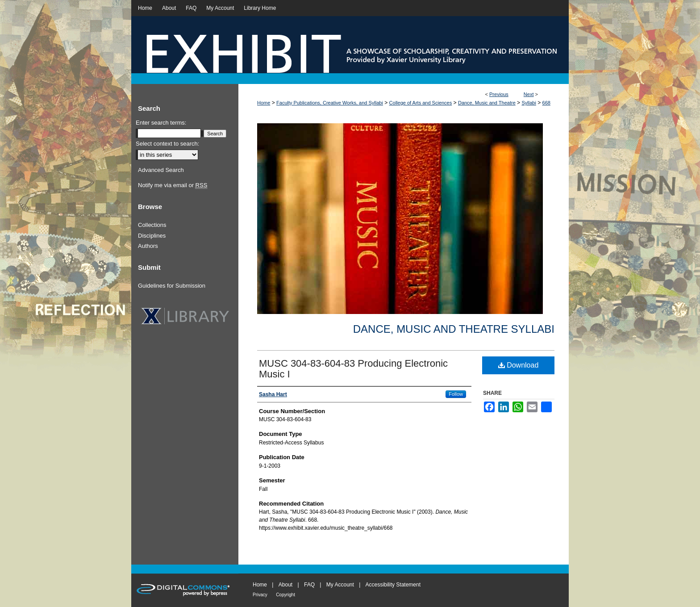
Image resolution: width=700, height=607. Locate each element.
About (285, 585)
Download (519, 365)
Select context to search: (167, 144)
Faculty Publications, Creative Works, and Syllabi (330, 103)
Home (264, 103)
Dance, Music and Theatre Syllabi (454, 329)
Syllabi (529, 103)
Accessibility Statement (393, 585)
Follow (456, 394)
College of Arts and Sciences (421, 103)
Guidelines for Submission (172, 286)
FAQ (309, 585)
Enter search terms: (161, 123)
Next (529, 94)
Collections (152, 225)
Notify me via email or (173, 185)
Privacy (260, 595)
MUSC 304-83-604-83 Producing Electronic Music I (353, 369)
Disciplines (152, 236)
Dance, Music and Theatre (487, 103)
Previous (499, 94)
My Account (340, 585)
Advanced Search (161, 170)
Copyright (285, 595)
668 (546, 103)
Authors (148, 246)
